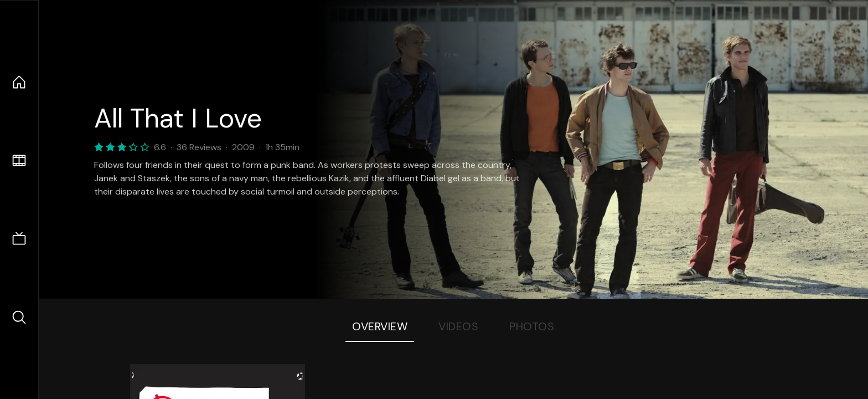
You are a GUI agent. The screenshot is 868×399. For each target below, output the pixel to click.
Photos (532, 326)
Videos (458, 326)
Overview (380, 326)
